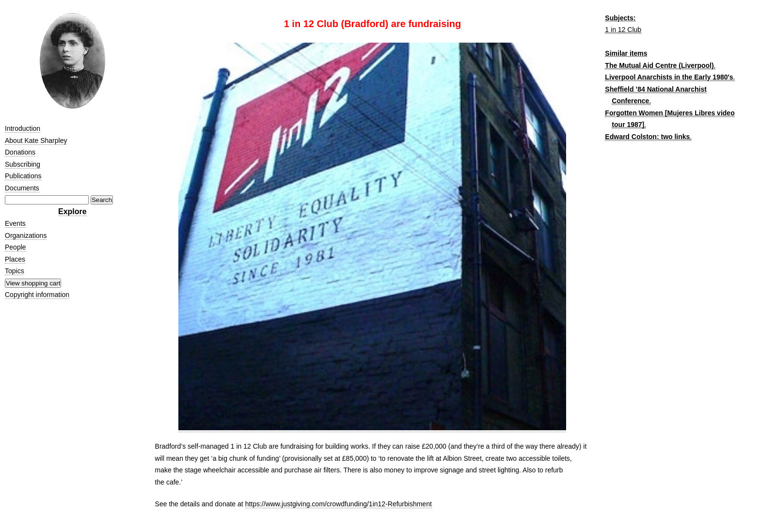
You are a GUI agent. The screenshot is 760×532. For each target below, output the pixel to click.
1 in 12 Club (623, 30)
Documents (22, 188)
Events (15, 223)
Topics (15, 271)
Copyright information (37, 295)
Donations (20, 152)
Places (15, 259)
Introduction (23, 128)
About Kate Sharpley (36, 141)
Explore (72, 211)
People (16, 247)
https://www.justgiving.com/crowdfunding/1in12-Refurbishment (339, 504)
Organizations (26, 235)
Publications (23, 176)
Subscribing (23, 164)
